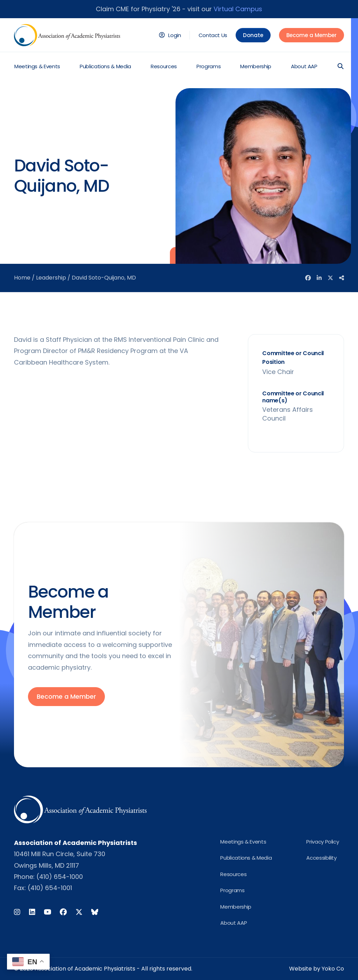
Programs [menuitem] (209, 66)
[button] (341, 66)
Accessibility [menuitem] (321, 858)
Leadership (51, 278)
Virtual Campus (238, 9)
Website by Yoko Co (317, 969)
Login (174, 35)
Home (22, 278)
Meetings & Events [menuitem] (37, 66)
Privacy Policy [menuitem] (323, 842)
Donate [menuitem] (253, 35)
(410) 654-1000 (60, 877)
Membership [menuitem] (256, 66)
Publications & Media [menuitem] (105, 66)
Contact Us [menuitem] (213, 35)
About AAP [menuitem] (304, 66)
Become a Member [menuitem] (312, 35)
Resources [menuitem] (164, 66)
